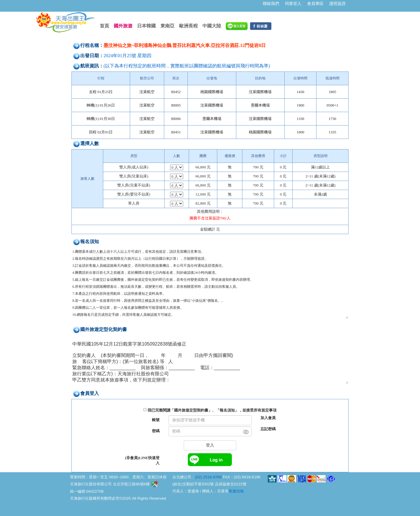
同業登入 (293, 4)
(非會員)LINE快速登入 (142, 460)
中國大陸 (212, 26)
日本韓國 (146, 26)
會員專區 (315, 4)
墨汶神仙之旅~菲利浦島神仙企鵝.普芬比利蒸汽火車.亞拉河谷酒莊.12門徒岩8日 (185, 45)
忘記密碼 (268, 429)
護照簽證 (337, 4)
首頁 (104, 26)
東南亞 (167, 26)
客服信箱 (236, 491)
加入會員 (268, 418)
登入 (210, 445)
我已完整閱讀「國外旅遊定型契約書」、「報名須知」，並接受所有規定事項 (212, 410)
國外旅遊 (123, 26)
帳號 (156, 420)
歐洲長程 (188, 26)
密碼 (156, 431)
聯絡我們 (271, 4)
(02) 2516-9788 (208, 477)
